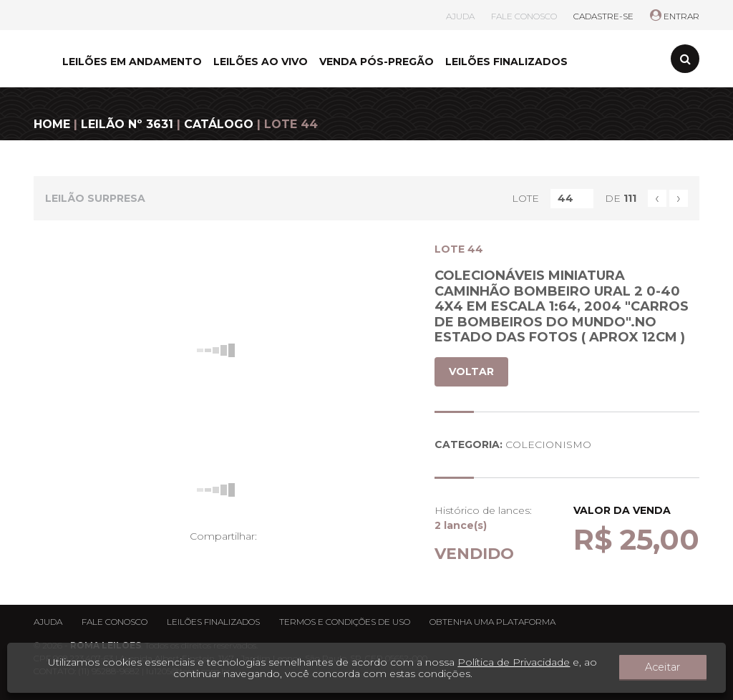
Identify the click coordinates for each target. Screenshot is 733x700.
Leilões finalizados (213, 622)
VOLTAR (471, 371)
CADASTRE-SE (603, 16)
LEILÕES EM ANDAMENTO (132, 62)
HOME (52, 124)
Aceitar (676, 668)
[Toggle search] (685, 59)
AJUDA (460, 16)
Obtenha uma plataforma (492, 622)
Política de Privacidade (527, 662)
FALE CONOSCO (524, 16)
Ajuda (48, 622)
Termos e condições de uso (345, 622)
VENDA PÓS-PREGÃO (377, 62)
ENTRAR (675, 16)
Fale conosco (115, 622)
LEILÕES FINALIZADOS (506, 62)
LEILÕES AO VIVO (261, 62)
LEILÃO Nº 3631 (127, 124)
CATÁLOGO (219, 124)
